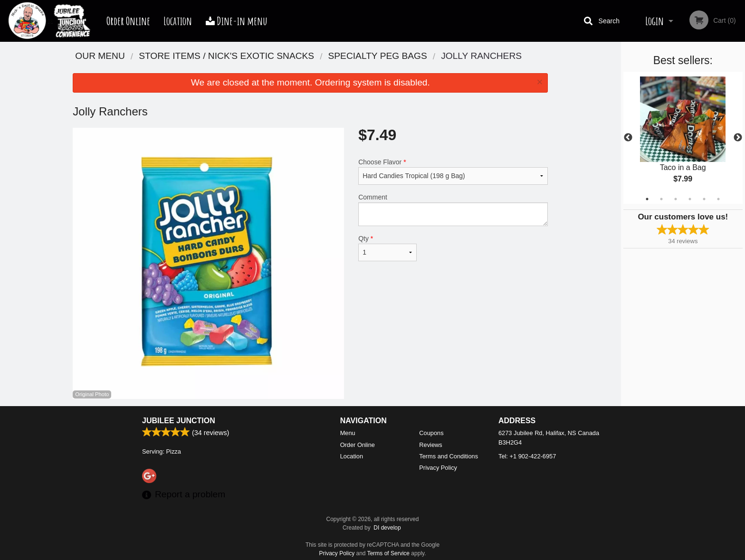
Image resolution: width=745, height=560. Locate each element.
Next (738, 138)
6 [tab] (718, 199)
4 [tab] (690, 199)
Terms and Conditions (449, 456)
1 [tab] (647, 199)
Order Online (128, 21)
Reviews (430, 445)
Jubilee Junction (179, 421)
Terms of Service (388, 553)
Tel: (527, 456)
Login (654, 21)
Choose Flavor (453, 171)
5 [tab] (704, 199)
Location (178, 21)
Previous (628, 138)
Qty (387, 248)
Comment (453, 210)
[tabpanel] (683, 138)
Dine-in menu (237, 21)
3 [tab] (676, 199)
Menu (348, 433)
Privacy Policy (438, 468)
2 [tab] (661, 199)
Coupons (431, 433)
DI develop (387, 528)
